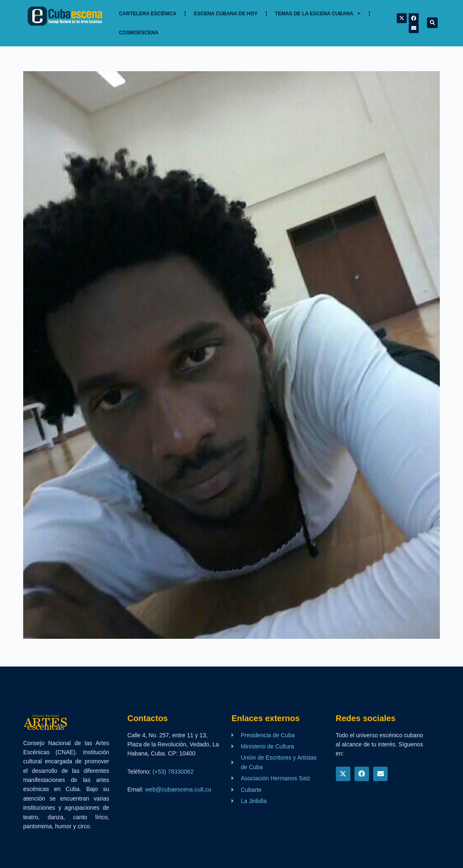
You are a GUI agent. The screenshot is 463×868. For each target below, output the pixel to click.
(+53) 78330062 (173, 772)
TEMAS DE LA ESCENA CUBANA (318, 14)
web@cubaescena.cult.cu (178, 789)
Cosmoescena (139, 33)
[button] (432, 23)
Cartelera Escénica (148, 14)
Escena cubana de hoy (226, 14)
